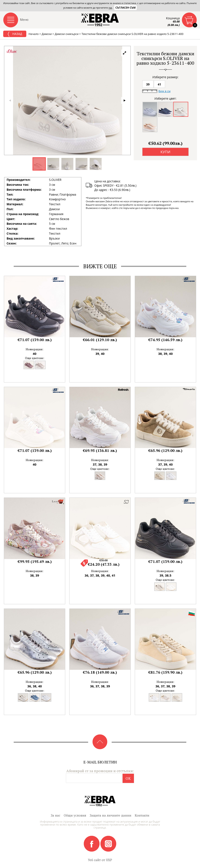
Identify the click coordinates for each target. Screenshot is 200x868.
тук (110, 8)
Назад (15, 34)
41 (159, 84)
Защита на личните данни (110, 815)
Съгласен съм (125, 8)
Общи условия (75, 815)
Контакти (142, 815)
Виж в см (164, 91)
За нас (56, 815)
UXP (109, 860)
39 (148, 84)
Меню (24, 20)
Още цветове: (35, 358)
